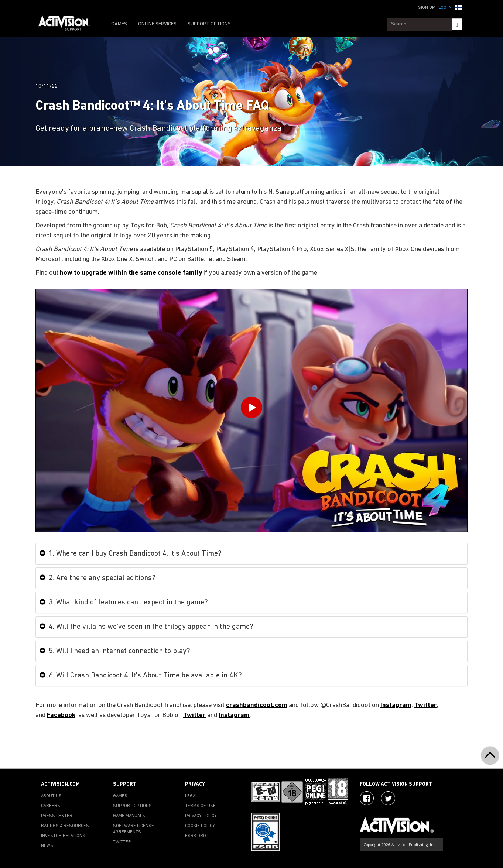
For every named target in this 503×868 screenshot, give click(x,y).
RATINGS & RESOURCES (65, 826)
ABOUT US (51, 796)
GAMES (119, 24)
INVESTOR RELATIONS (63, 836)
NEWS (47, 846)
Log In (445, 8)
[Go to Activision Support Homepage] (68, 24)
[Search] (457, 24)
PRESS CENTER (57, 816)
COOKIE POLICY (200, 826)
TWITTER (122, 842)
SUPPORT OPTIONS (209, 24)
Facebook (61, 715)
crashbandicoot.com (257, 705)
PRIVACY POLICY (201, 816)
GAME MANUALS (129, 816)
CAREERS (51, 806)
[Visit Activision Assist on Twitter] (388, 798)
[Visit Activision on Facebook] (367, 798)
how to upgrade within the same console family (131, 273)
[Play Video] (251, 409)
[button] (459, 7)
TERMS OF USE (200, 806)
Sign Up (426, 8)
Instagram (396, 705)
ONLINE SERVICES (157, 24)
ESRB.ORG (196, 836)
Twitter (426, 705)
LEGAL (191, 796)
